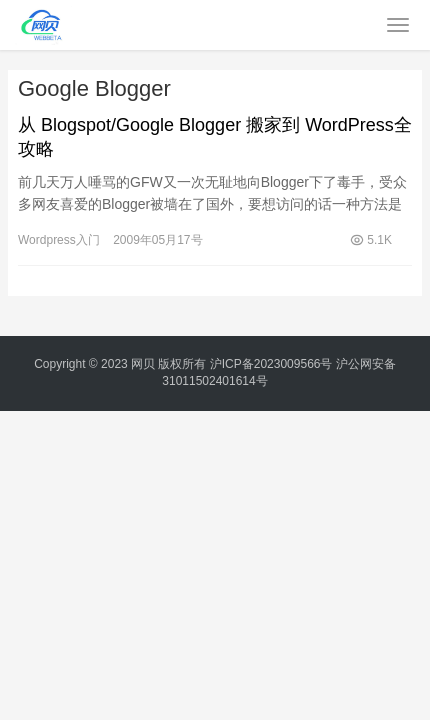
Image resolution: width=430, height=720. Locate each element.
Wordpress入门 (59, 240)
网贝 (143, 364)
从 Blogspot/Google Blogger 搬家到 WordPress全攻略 (215, 137)
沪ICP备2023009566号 (273, 364)
